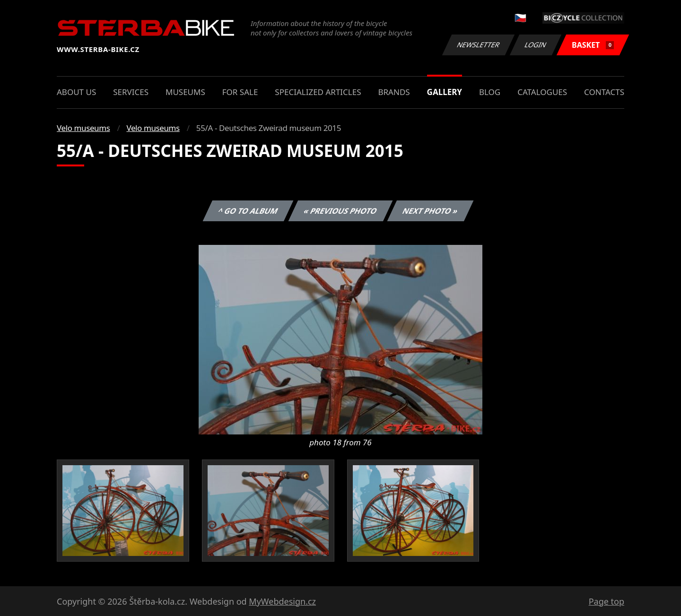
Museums (185, 92)
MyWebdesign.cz (282, 601)
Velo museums (83, 128)
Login (536, 45)
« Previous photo (340, 211)
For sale (240, 92)
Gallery (445, 92)
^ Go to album (248, 211)
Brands (394, 92)
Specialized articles (318, 92)
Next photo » (430, 211)
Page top (607, 601)
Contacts (604, 92)
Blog (490, 92)
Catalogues (542, 92)
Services (131, 92)
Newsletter (478, 45)
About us (76, 92)
